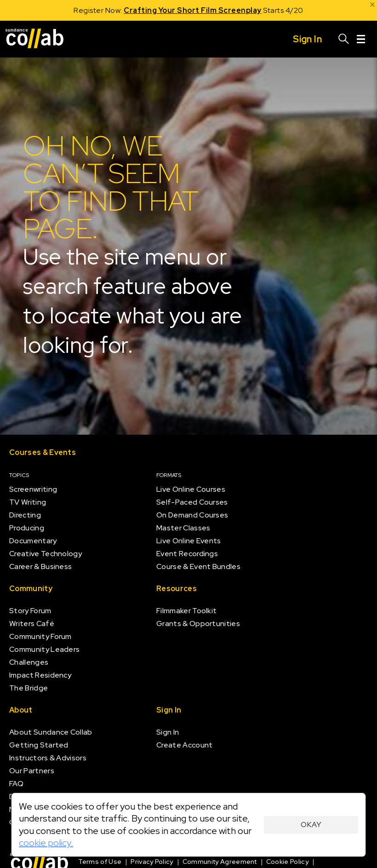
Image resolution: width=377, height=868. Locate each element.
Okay (311, 825)
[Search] (344, 39)
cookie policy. (46, 843)
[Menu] (361, 39)
